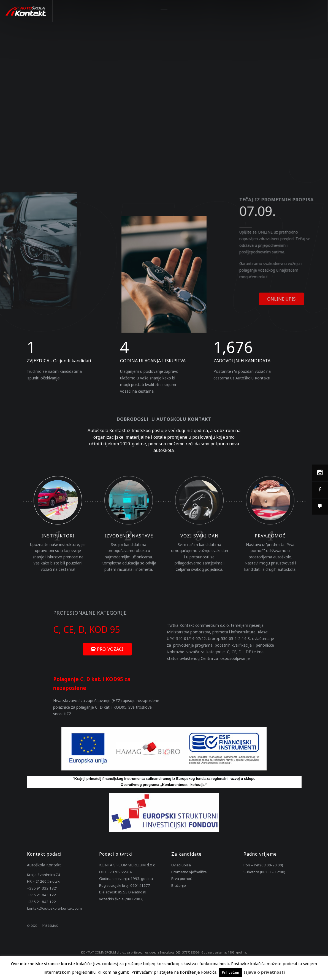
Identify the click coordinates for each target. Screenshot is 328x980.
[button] (107, 649)
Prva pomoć (181, 879)
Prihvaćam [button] (231, 972)
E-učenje (179, 885)
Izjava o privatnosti (264, 972)
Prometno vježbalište (189, 872)
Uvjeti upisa (181, 865)
